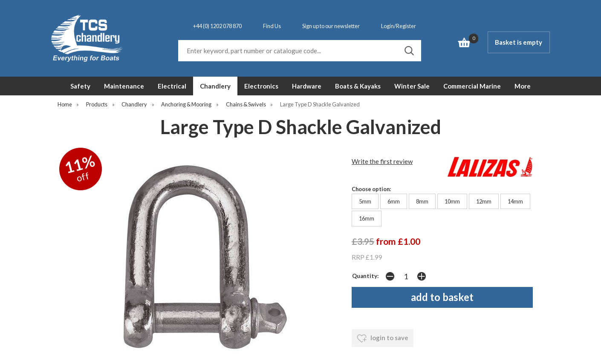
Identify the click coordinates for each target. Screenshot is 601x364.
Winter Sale (412, 86)
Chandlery (215, 86)
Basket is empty (519, 42)
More (523, 86)
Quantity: (366, 276)
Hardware (307, 86)
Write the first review (382, 161)
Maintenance (124, 86)
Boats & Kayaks (358, 86)
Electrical (172, 86)
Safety (80, 86)
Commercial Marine (472, 86)
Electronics (261, 86)
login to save (383, 338)
